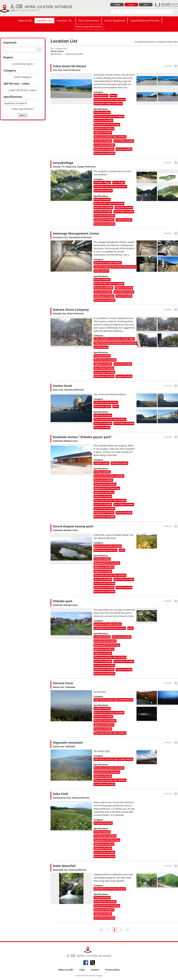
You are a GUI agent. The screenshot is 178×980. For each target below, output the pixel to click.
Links (82, 970)
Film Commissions (89, 21)
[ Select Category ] (23, 77)
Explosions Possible (14, 103)
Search (23, 115)
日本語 (117, 5)
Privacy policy (112, 970)
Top (52, 49)
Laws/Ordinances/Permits (145, 21)
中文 (146, 5)
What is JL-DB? (66, 970)
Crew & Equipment (114, 21)
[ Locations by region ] (23, 64)
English (131, 5)
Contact (95, 970)
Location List (44, 21)
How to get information (89, 27)
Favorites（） (65, 21)
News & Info (25, 21)
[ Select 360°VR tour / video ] (23, 90)
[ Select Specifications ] (23, 109)
